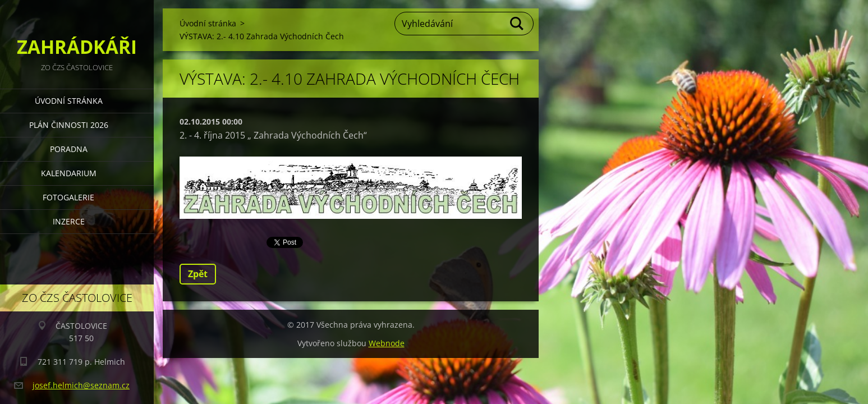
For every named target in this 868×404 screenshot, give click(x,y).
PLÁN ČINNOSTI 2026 (69, 125)
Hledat (517, 24)
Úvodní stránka (69, 101)
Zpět (198, 274)
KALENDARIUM (69, 173)
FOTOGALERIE (68, 197)
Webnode (387, 343)
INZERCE (69, 221)
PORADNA (69, 149)
